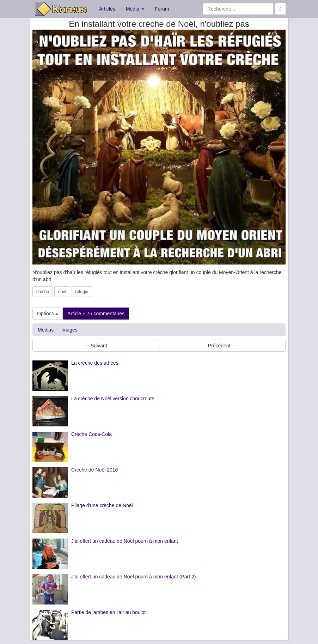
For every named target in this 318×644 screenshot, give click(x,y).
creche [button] (43, 292)
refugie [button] (82, 292)
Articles (107, 9)
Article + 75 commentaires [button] (96, 314)
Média (135, 9)
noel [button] (62, 292)
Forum (162, 9)
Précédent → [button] (222, 346)
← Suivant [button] (96, 346)
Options (48, 314)
